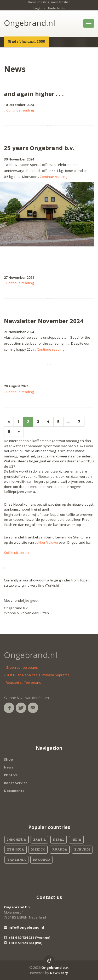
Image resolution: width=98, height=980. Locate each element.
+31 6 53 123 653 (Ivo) (23, 943)
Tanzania (16, 860)
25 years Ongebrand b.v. (39, 148)
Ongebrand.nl (30, 23)
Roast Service (16, 783)
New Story (59, 973)
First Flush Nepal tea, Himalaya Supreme (38, 675)
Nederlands (56, 8)
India (76, 840)
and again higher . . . (34, 94)
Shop (8, 759)
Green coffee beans (22, 667)
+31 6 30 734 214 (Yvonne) (27, 938)
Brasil (39, 840)
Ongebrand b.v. (18, 907)
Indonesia (17, 840)
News (9, 767)
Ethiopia (16, 849)
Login (38, 8)
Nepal (59, 840)
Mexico (38, 849)
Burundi (82, 849)
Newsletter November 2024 (44, 321)
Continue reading (20, 110)
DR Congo (41, 860)
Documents (14, 791)
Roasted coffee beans (23, 683)
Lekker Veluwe (46, 542)
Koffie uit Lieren (16, 553)
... (69, 422)
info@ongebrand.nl (24, 927)
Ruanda (60, 849)
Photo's (11, 775)
